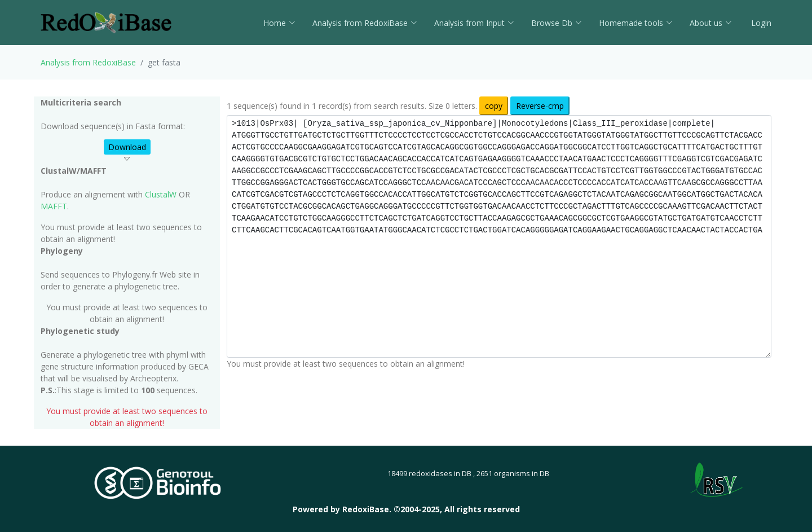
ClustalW (161, 194)
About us (711, 23)
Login (760, 23)
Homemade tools (636, 23)
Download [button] (127, 147)
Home (279, 23)
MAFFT (54, 206)
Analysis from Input (474, 23)
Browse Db (557, 23)
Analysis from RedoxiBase (88, 62)
